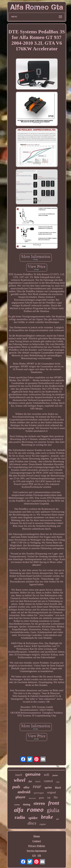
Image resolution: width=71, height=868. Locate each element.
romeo (35, 810)
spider (33, 818)
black (58, 788)
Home (37, 836)
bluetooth (32, 798)
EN (34, 856)
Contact (37, 841)
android (24, 792)
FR (39, 856)
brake (47, 817)
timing (26, 804)
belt (58, 819)
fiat (30, 781)
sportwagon (39, 793)
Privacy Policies (37, 846)
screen (17, 805)
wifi (47, 775)
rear (37, 786)
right (58, 782)
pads (16, 787)
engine (43, 824)
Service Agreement (37, 851)
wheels (38, 782)
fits (56, 797)
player (21, 797)
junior (55, 775)
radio (20, 817)
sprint (48, 787)
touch (19, 775)
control (48, 781)
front (54, 803)
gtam (42, 798)
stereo (39, 803)
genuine (33, 774)
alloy (26, 787)
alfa (19, 810)
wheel (19, 780)
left (49, 798)
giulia (53, 810)
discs (32, 823)
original (52, 792)
